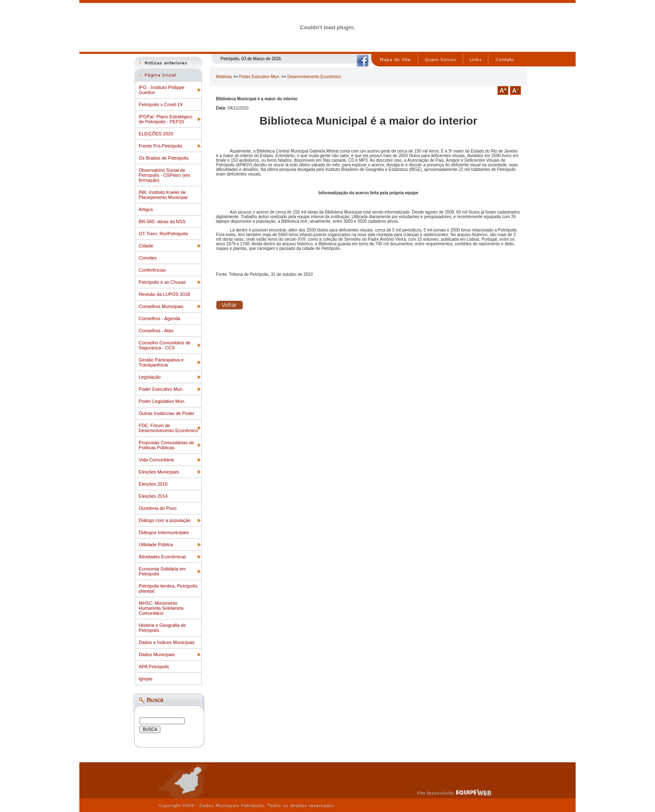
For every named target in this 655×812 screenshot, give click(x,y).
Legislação (150, 377)
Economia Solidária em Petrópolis (162, 571)
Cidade (146, 246)
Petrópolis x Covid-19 (161, 104)
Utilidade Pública (156, 545)
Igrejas (146, 679)
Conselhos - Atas (156, 331)
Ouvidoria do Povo (158, 508)
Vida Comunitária (156, 460)
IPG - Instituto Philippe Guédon (161, 90)
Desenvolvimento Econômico (314, 77)
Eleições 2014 (153, 496)
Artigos (146, 209)
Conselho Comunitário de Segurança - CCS (165, 345)
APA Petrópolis (154, 667)
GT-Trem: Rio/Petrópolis (163, 234)
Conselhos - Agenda (159, 318)
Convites (148, 258)
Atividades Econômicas (162, 557)
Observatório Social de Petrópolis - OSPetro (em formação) (164, 175)
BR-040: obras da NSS (162, 221)
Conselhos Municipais (161, 306)
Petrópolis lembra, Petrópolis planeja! (168, 588)
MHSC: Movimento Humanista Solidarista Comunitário (161, 608)
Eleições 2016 (153, 484)
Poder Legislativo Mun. (162, 401)
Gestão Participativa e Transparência (161, 362)
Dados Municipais (157, 654)
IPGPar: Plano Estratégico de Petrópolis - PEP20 (165, 119)
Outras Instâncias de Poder (166, 413)
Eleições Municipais (159, 472)
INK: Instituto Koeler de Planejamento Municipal (163, 195)
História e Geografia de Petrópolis (162, 628)
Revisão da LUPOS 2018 (164, 294)
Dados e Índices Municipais (167, 642)
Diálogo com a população (165, 520)
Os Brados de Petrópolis (164, 158)
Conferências (152, 270)
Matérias (224, 77)
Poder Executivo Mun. (161, 389)
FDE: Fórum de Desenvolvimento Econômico (168, 428)
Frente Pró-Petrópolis (161, 146)
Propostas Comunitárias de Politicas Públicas (166, 445)
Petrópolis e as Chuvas (162, 282)
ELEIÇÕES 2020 (156, 134)
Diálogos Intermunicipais (164, 532)
